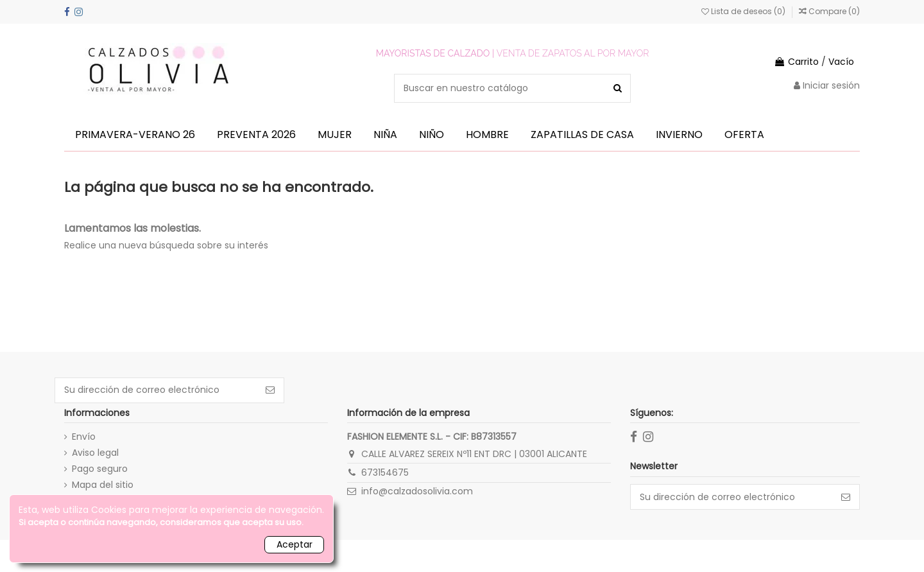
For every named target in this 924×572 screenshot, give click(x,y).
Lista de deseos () (744, 11)
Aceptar (295, 544)
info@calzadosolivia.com (417, 491)
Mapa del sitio (103, 485)
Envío (84, 437)
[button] (135, 135)
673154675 (385, 472)
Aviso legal (95, 453)
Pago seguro (100, 469)
